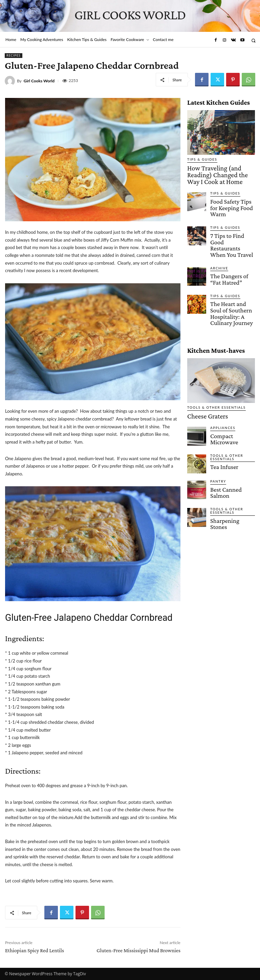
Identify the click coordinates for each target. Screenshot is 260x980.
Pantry (217, 433)
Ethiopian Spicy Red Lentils (35, 950)
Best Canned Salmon (230, 440)
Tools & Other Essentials (212, 363)
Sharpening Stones (228, 469)
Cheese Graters (201, 370)
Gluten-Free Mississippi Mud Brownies (138, 950)
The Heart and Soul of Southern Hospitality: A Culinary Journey (232, 275)
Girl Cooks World (39, 81)
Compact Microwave (230, 388)
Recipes (14, 56)
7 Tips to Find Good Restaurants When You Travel (232, 220)
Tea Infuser (221, 417)
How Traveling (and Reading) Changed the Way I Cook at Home (219, 169)
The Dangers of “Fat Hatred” (229, 247)
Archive (218, 237)
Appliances (221, 381)
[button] (253, 40)
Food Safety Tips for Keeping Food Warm (230, 192)
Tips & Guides (200, 159)
